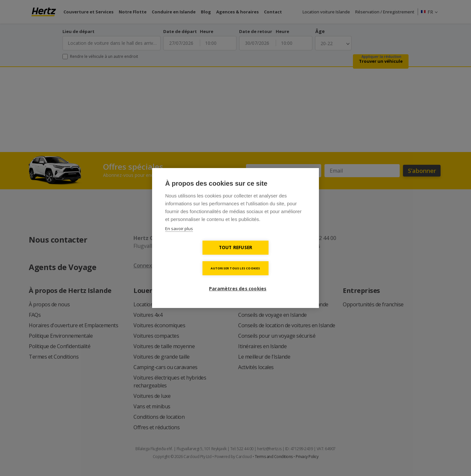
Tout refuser (198, 258)
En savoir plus (179, 239)
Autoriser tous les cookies (273, 258)
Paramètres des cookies (238, 278)
